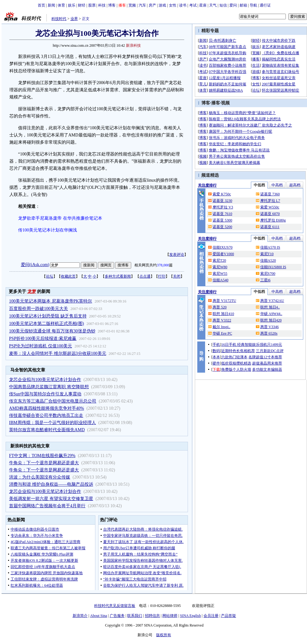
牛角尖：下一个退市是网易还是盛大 (44, 463)
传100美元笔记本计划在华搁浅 (48, 230)
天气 (213, 5)
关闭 (177, 276)
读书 (183, 5)
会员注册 (211, 616)
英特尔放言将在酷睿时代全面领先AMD (47, 430)
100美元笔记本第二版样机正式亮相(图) (46, 324)
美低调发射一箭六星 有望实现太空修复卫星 (51, 499)
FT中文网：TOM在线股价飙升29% (42, 456)
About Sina (98, 616)
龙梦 (32, 291)
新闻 (51, 5)
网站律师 (170, 616)
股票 (92, 5)
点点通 (145, 276)
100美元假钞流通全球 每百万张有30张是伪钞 (52, 331)
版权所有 (164, 635)
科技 (102, 5)
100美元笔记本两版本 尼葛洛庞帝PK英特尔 (50, 301)
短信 (223, 5)
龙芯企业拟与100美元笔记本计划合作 (45, 380)
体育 (61, 5)
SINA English (190, 616)
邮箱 (243, 5)
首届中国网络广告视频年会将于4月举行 (47, 506)
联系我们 (135, 616)
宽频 (132, 5)
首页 (41, 5)
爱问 (233, 5)
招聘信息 (152, 616)
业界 (74, 19)
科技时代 (59, 19)
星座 (203, 5)
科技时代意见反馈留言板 (115, 606)
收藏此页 (68, 276)
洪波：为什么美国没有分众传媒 (40, 477)
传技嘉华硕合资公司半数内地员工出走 (46, 415)
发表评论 (177, 255)
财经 (82, 5)
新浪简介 (80, 616)
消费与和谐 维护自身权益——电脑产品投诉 (51, 484)
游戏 (162, 5)
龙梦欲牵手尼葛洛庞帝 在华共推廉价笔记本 (60, 218)
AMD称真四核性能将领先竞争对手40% (46, 408)
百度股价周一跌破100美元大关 (38, 309)
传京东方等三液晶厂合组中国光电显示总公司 (53, 401)
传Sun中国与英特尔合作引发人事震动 (45, 394)
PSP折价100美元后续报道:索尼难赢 (43, 339)
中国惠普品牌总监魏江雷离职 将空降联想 (49, 387)
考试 (193, 5)
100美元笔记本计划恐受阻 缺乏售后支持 (48, 316)
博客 (112, 5)
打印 (162, 276)
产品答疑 (228, 616)
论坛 (50, 276)
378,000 (163, 265)
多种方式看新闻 (118, 276)
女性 (173, 5)
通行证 (265, 5)
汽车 (142, 5)
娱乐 (72, 5)
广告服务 (117, 616)
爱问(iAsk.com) (35, 265)
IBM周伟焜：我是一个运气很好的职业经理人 (52, 423)
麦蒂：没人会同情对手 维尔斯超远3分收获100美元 (58, 353)
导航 (253, 5)
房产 (152, 5)
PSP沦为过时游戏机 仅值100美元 (41, 346)
